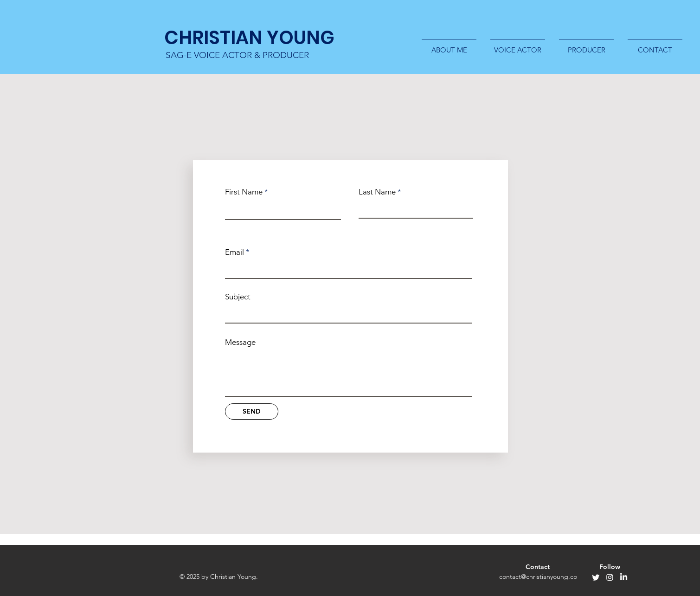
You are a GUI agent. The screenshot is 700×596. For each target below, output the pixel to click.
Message (240, 342)
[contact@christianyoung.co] (538, 577)
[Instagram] (610, 577)
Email (234, 252)
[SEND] (252, 411)
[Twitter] (596, 577)
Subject (238, 297)
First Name (244, 192)
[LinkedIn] (624, 577)
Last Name (377, 192)
